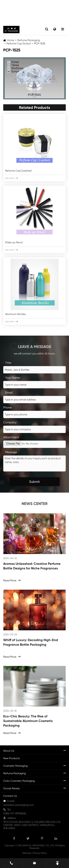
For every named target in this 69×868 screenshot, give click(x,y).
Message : (11, 452)
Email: (8, 392)
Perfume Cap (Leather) (18, 171)
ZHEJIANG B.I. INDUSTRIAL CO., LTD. (36, 845)
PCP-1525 (40, 43)
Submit (34, 482)
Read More (12, 178)
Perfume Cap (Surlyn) (19, 43)
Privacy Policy (40, 853)
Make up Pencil (14, 242)
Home (11, 40)
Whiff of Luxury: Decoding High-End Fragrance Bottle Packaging (31, 642)
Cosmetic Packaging (15, 766)
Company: (10, 422)
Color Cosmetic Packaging (19, 781)
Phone (8, 407)
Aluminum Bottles (15, 314)
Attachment (11, 437)
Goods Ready (11, 788)
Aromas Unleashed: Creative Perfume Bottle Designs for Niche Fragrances (32, 566)
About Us (9, 751)
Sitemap (27, 853)
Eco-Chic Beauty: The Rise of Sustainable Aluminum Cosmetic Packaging (28, 721)
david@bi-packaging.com (19, 805)
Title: (7, 363)
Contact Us (10, 796)
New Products (11, 758)
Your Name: (12, 378)
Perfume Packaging (29, 40)
